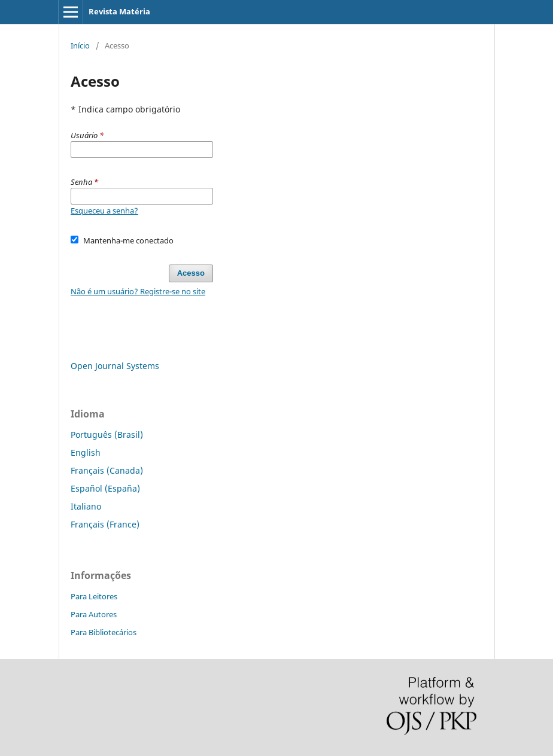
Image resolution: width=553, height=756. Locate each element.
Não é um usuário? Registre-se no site (138, 291)
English (86, 452)
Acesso (191, 273)
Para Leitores (94, 596)
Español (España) (105, 488)
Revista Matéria (119, 11)
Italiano (86, 506)
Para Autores (94, 614)
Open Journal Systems (115, 366)
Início (80, 45)
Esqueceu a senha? (104, 211)
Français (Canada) (107, 470)
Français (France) (105, 524)
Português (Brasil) (107, 435)
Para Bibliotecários (104, 632)
